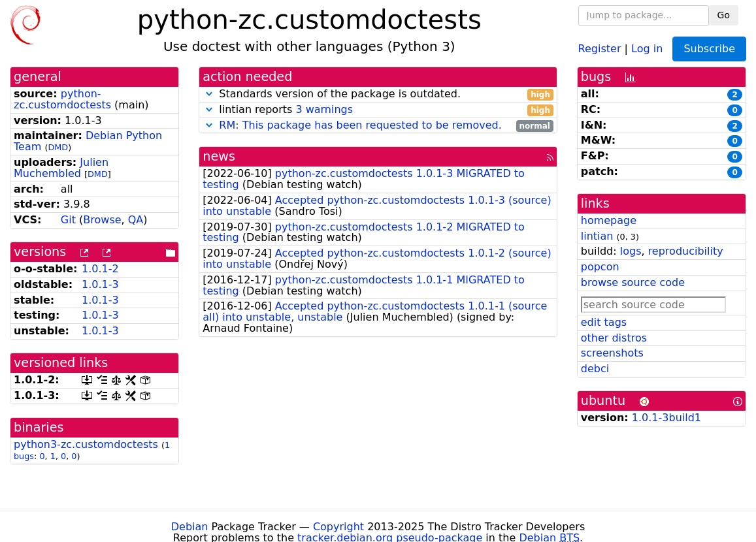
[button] (209, 94)
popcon (600, 267)
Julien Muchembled (61, 168)
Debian (190, 527)
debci (595, 369)
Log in (647, 48)
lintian (597, 236)
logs (631, 251)
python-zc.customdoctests (62, 99)
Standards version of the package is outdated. (378, 94)
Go (724, 15)
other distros (614, 338)
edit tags (604, 322)
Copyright (338, 527)
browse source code (633, 282)
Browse (102, 220)
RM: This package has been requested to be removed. (360, 125)
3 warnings (324, 109)
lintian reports (378, 110)
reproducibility (686, 251)
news (219, 156)
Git (68, 220)
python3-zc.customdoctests (86, 444)
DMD (58, 147)
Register (600, 48)
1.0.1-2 (100, 269)
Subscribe (709, 49)
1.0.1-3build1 (666, 418)
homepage (609, 220)
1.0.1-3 (100, 284)
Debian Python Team (88, 141)
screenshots (612, 353)
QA (136, 220)
